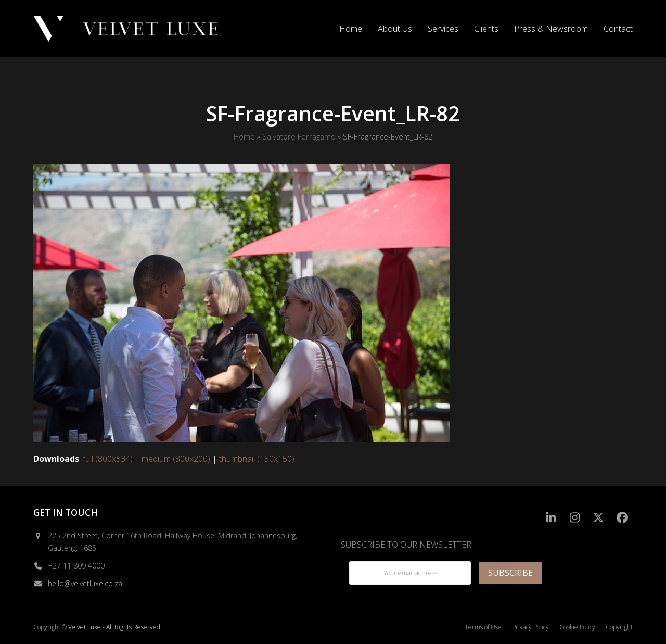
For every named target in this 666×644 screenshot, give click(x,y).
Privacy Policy (530, 627)
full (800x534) (108, 459)
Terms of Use (483, 627)
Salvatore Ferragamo (299, 136)
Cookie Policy (577, 627)
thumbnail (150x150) (257, 459)
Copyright (619, 627)
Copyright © (50, 627)
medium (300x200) (176, 459)
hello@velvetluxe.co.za (85, 583)
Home (244, 136)
